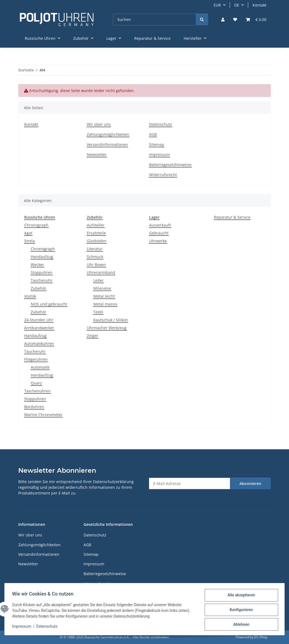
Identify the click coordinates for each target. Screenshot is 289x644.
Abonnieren (250, 483)
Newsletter (97, 155)
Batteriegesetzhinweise (170, 165)
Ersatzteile (96, 233)
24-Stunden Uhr (39, 320)
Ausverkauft (160, 225)
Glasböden (97, 241)
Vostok (30, 296)
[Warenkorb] (256, 19)
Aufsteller (96, 225)
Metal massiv (105, 304)
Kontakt (259, 5)
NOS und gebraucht (49, 304)
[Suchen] (154, 19)
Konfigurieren (240, 611)
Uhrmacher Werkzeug (107, 328)
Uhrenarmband (101, 272)
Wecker (37, 265)
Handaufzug (42, 257)
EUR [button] (217, 5)
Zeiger (93, 336)
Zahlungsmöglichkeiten (108, 134)
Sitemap (157, 144)
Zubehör (39, 288)
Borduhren (34, 407)
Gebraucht (159, 233)
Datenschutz (48, 627)
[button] (223, 19)
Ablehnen (240, 625)
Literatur (95, 249)
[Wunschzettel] (235, 19)
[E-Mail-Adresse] (190, 483)
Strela (30, 241)
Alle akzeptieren (240, 596)
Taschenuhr (42, 280)
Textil (98, 312)
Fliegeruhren (36, 359)
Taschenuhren (37, 391)
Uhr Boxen (96, 265)
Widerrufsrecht (163, 175)
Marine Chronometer (43, 415)
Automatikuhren (39, 344)
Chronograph (36, 225)
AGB (153, 134)
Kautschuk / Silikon (111, 320)
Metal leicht (104, 296)
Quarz (36, 383)
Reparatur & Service (232, 217)
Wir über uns (99, 124)
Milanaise (102, 288)
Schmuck (95, 257)
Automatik (40, 367)
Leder (99, 280)
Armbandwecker (39, 328)
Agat (28, 233)
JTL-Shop (261, 637)
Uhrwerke (158, 241)
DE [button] (237, 5)
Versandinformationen (107, 144)
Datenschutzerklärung (113, 482)
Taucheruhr (35, 351)
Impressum (23, 627)
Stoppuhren (42, 272)
